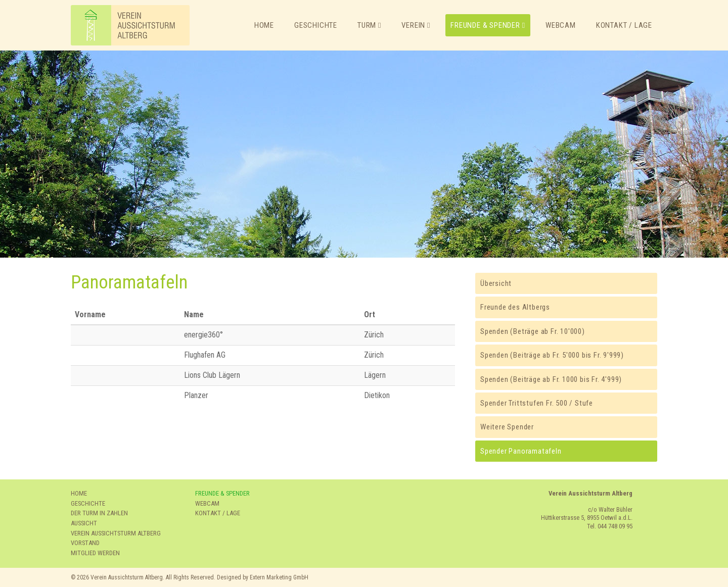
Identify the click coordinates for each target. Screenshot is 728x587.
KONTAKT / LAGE (218, 513)
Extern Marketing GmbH (279, 577)
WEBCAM (207, 503)
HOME (79, 493)
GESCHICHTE (88, 503)
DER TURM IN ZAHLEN (99, 513)
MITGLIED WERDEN (95, 553)
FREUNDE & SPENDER (222, 493)
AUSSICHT (84, 523)
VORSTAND (85, 543)
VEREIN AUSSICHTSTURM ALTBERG (116, 533)
